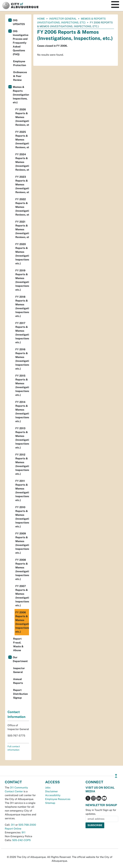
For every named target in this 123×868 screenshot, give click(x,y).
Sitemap (50, 803)
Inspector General (63, 19)
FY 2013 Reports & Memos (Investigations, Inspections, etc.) (22, 438)
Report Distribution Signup (20, 694)
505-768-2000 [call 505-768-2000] (27, 825)
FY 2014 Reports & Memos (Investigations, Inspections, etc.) (22, 412)
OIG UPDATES (19, 22)
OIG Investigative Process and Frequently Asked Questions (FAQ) (21, 43)
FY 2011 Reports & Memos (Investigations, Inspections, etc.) (22, 491)
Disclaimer (51, 791)
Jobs (48, 788)
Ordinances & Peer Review (20, 76)
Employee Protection (20, 63)
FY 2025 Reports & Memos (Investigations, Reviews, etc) (22, 140)
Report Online (13, 829)
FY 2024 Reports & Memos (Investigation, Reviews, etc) (22, 162)
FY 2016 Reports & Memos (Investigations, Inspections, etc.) (22, 359)
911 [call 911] (24, 832)
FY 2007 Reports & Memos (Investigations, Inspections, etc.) (22, 596)
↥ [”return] (116, 776)
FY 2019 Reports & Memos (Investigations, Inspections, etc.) (22, 280)
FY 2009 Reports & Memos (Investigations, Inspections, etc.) (22, 543)
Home (41, 19)
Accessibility (53, 795)
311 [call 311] (13, 825)
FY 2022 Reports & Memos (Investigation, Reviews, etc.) (22, 207)
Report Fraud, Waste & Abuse (18, 645)
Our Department (20, 659)
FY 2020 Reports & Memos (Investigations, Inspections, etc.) (22, 254)
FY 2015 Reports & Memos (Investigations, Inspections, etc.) (22, 385)
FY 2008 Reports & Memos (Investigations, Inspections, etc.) (22, 569)
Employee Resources (58, 799)
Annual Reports (18, 681)
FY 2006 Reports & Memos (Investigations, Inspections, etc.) (22, 622)
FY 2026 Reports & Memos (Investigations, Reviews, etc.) (22, 117)
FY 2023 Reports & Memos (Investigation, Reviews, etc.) (22, 185)
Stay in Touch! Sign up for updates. (101, 812)
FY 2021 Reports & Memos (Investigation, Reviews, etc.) (22, 229)
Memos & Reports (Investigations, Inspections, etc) (21, 95)
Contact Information (16, 714)
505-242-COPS (21, 840)
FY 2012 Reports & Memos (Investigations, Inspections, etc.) (22, 464)
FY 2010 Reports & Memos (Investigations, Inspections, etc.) (22, 517)
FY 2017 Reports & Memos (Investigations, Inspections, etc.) (22, 333)
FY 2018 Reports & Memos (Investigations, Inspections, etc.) (22, 306)
